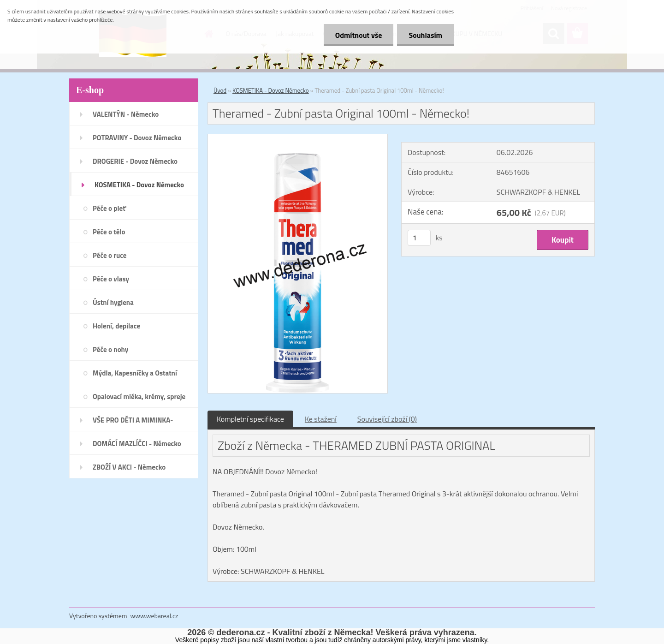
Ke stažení (321, 419)
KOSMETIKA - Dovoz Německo (271, 90)
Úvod (220, 90)
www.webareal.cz (154, 616)
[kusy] (419, 238)
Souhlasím (425, 35)
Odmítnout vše (359, 35)
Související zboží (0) (387, 419)
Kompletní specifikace (250, 419)
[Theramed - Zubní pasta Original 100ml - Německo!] (298, 138)
